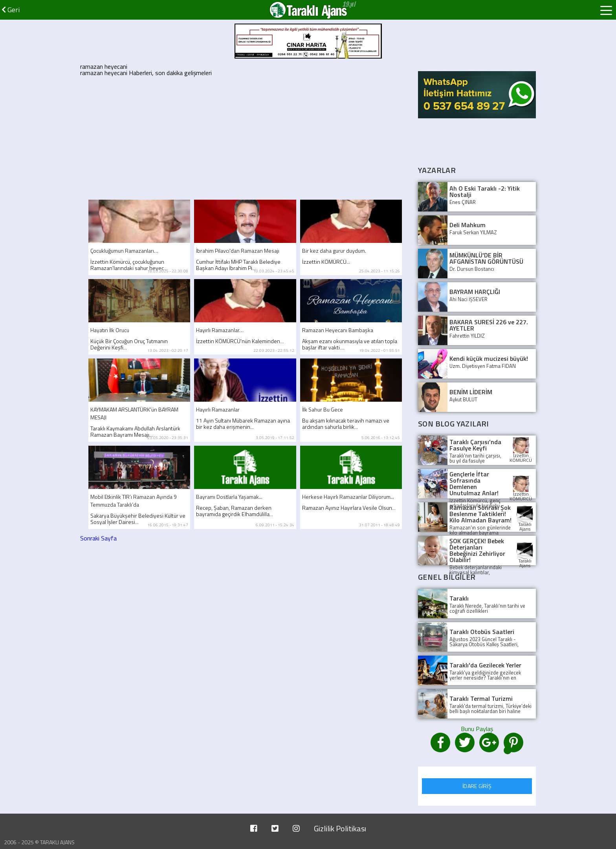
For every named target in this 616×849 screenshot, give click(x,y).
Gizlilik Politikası (340, 828)
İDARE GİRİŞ (477, 786)
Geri (11, 10)
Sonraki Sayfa (98, 538)
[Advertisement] (245, 137)
